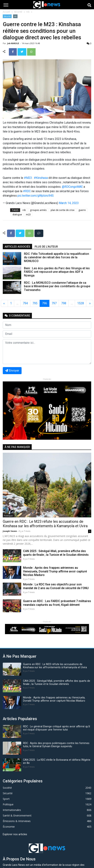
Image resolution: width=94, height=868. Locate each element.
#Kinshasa (41, 178)
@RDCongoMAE (72, 187)
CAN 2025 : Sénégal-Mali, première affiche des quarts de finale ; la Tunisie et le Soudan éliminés (56, 553)
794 (25, 303)
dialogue (17, 214)
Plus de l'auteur (46, 247)
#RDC (27, 191)
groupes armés (38, 210)
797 (54, 303)
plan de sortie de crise (63, 210)
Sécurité (18, 12)
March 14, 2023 (69, 203)
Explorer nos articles (15, 834)
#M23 (28, 178)
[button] (9, 411)
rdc (28, 12)
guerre (82, 210)
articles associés (17, 247)
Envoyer (12, 371)
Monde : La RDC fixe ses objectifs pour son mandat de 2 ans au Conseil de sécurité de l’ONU (56, 586)
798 (64, 303)
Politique (8, 516)
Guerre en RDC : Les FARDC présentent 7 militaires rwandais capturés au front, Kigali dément (57, 603)
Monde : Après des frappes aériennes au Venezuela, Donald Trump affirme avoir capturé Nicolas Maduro (55, 571)
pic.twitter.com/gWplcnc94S (36, 196)
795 (35, 303)
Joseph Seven (10, 531)
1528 (81, 303)
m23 (28, 214)
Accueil (6, 12)
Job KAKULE (13, 43)
